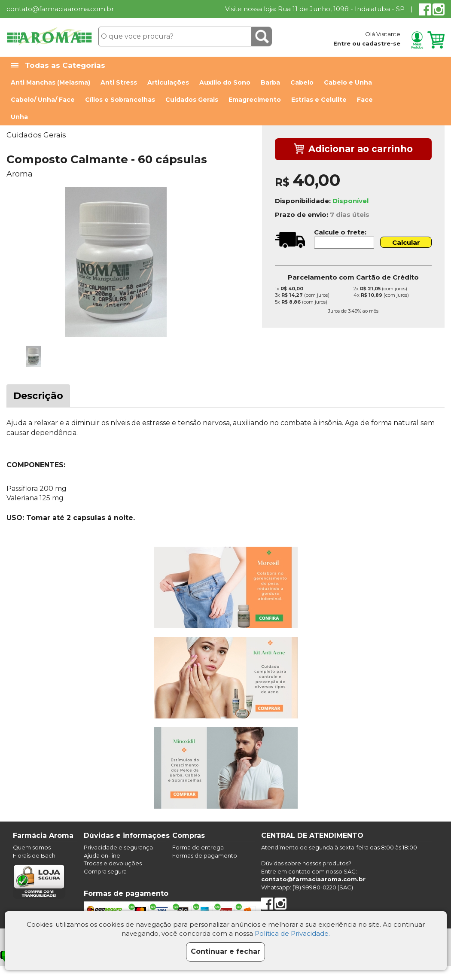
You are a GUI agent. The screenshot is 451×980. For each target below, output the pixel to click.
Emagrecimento (255, 100)
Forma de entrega (198, 847)
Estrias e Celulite (319, 100)
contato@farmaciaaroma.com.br (60, 9)
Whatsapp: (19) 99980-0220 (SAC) (307, 887)
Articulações (168, 82)
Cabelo (302, 82)
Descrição (38, 396)
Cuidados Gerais (192, 100)
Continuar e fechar (225, 951)
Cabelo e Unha (348, 82)
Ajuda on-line (102, 855)
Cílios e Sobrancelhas (120, 100)
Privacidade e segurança (118, 847)
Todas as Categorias (58, 65)
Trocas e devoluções (113, 863)
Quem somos (32, 847)
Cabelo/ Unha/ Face (43, 100)
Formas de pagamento (205, 855)
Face (365, 100)
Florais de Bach (34, 855)
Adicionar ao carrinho (353, 150)
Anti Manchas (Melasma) (50, 82)
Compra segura (105, 871)
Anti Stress (119, 82)
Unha (19, 117)
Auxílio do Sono (225, 82)
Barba (270, 82)
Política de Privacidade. (292, 933)
